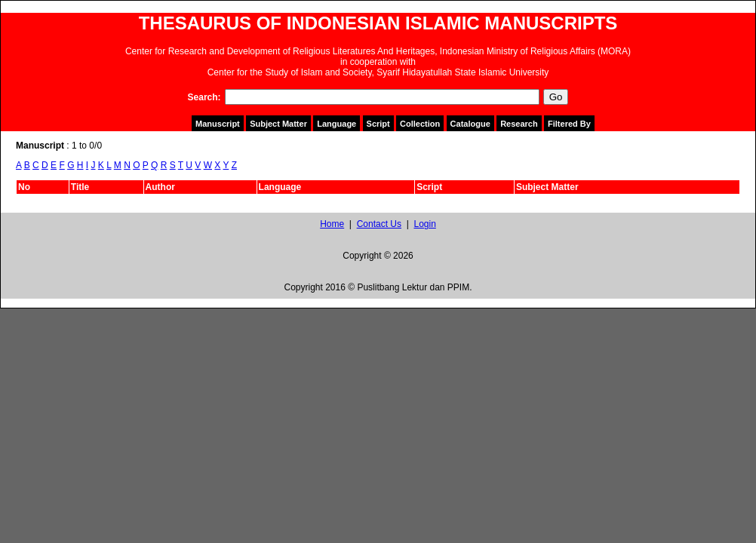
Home (332, 224)
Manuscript (218, 124)
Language (337, 124)
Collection (420, 124)
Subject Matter (278, 124)
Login (424, 224)
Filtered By (569, 124)
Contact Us (379, 224)
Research (519, 124)
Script (378, 124)
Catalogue (470, 124)
